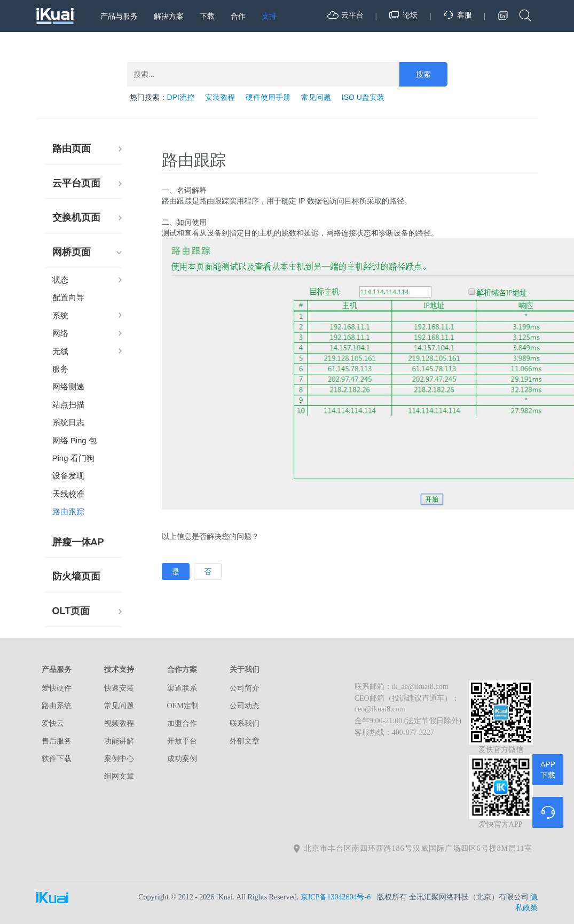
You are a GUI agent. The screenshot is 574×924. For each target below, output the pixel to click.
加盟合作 (182, 723)
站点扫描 (68, 405)
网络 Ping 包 (74, 440)
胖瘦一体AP (78, 542)
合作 (238, 16)
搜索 (423, 74)
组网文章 (119, 776)
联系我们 (245, 723)
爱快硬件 (57, 688)
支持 (269, 16)
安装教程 (220, 97)
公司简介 (245, 688)
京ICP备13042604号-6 (336, 897)
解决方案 (169, 16)
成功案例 (182, 759)
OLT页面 (71, 611)
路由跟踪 (68, 511)
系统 (60, 315)
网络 (60, 333)
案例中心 (119, 759)
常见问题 (316, 97)
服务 (60, 369)
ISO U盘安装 (363, 97)
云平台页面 (76, 183)
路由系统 (57, 706)
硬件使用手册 (268, 97)
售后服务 (57, 741)
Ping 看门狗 (73, 458)
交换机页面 (76, 217)
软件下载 (57, 759)
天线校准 (68, 494)
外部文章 (245, 741)
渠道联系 (182, 688)
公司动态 (245, 706)
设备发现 (68, 476)
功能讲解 (119, 741)
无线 (60, 351)
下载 (207, 16)
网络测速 (68, 386)
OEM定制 (183, 706)
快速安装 (119, 688)
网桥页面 (72, 252)
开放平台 (182, 741)
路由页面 (72, 148)
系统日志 (68, 422)
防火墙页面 (76, 576)
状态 (60, 280)
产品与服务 (119, 16)
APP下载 (548, 770)
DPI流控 (181, 97)
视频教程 (119, 723)
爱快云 (53, 723)
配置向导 (68, 297)
